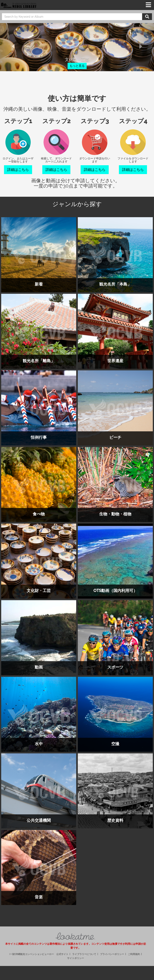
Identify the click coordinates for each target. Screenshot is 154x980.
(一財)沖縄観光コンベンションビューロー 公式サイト (39, 954)
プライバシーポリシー (112, 954)
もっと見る (77, 66)
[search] (72, 17)
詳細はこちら (18, 170)
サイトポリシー (76, 958)
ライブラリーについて (84, 954)
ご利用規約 (134, 954)
